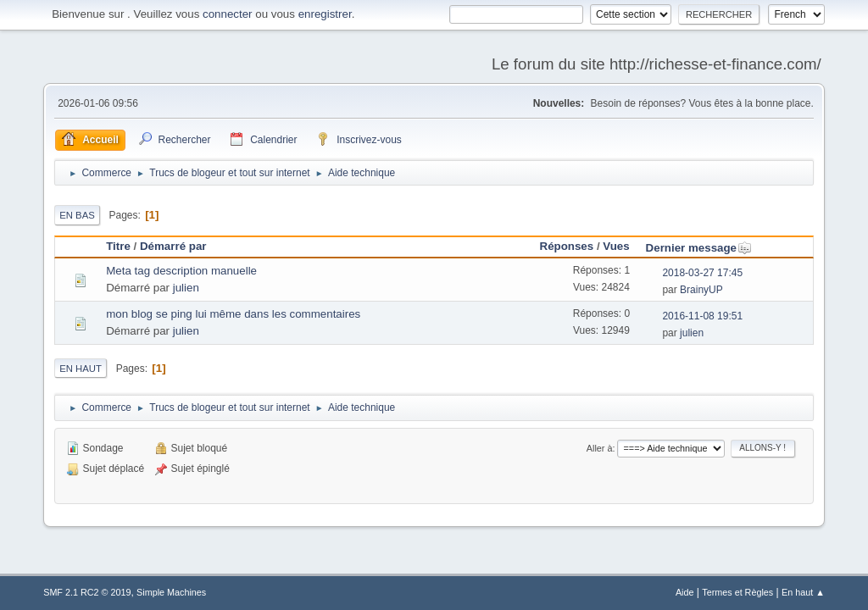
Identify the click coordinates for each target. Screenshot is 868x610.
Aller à (600, 448)
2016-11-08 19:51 (702, 316)
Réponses (567, 246)
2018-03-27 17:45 (702, 273)
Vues (616, 246)
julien (186, 288)
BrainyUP (701, 290)
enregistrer (325, 14)
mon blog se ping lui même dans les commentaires (233, 314)
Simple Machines (171, 592)
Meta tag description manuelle (181, 271)
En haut (81, 369)
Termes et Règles (737, 592)
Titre (118, 246)
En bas (77, 215)
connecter (228, 14)
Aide (685, 592)
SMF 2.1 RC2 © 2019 (87, 592)
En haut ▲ (803, 592)
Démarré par (173, 246)
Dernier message (699, 248)
